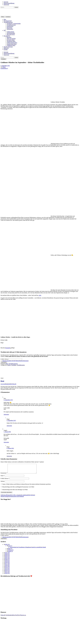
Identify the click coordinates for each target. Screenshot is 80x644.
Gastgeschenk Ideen (12, 44)
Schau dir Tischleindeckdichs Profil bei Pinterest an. (13, 617)
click (40, 295)
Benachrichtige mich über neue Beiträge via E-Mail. (15, 491)
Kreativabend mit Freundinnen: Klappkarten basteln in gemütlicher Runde (28, 549)
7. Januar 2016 (7, 432)
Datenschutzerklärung (9, 3)
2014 (7, 569)
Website (3, 483)
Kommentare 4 (4, 68)
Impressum (6, 5)
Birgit (4, 67)
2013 (7, 571)
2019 (7, 563)
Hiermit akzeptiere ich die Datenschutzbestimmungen (15, 361)
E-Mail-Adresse (4, 359)
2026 (7, 546)
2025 (7, 554)
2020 (7, 561)
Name (3, 477)
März (10, 550)
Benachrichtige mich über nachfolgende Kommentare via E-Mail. (18, 489)
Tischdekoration (21, 365)
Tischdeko (14, 365)
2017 (7, 565)
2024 (7, 556)
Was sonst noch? (11, 34)
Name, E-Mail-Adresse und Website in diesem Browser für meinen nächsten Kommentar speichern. (27, 486)
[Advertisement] (40, 633)
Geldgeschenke (10, 32)
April (10, 548)
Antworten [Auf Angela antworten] (6, 442)
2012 (7, 572)
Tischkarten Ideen (11, 41)
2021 (7, 560)
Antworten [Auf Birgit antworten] (9, 426)
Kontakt (6, 49)
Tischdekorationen (8, 22)
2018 (7, 564)
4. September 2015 (5, 66)
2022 (7, 559)
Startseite (6, 2)
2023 (7, 557)
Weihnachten (10, 29)
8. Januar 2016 (10, 448)
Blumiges (9, 37)
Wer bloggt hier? (8, 21)
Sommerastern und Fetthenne (12, 498)
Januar (10, 553)
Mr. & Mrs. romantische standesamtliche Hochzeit (18, 497)
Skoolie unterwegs (8, 47)
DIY (5, 30)
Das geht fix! (7, 36)
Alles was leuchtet (11, 39)
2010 (7, 575)
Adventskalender (11, 33)
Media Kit (6, 48)
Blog (5, 19)
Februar (11, 552)
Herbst (9, 365)
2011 (7, 574)
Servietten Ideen (11, 40)
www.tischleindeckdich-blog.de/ (8, 384)
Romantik (8, 348)
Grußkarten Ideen (11, 45)
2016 (7, 567)
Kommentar (4, 475)
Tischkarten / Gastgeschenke (14, 24)
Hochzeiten (9, 28)
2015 (7, 568)
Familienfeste (10, 26)
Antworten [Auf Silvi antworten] (6, 414)
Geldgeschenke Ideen (12, 43)
